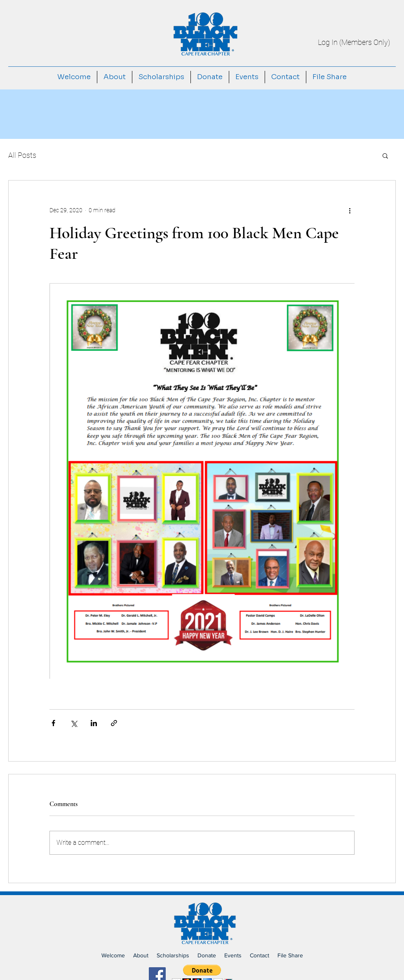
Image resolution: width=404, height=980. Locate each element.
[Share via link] (114, 723)
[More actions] (350, 210)
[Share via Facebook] (53, 723)
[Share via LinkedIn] (94, 723)
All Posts (22, 155)
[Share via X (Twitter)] (74, 723)
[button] (385, 155)
